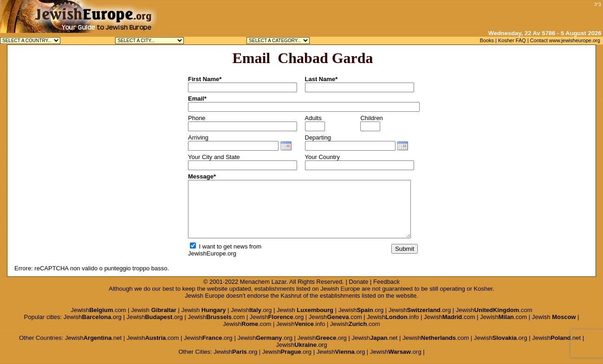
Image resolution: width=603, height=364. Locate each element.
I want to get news (219, 246)
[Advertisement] (483, 14)
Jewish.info (393, 317)
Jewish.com (98, 310)
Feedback (386, 282)
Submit (405, 249)
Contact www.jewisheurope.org (565, 40)
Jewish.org (251, 310)
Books (487, 40)
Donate (358, 282)
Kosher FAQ (512, 40)
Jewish (154, 310)
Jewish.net (93, 338)
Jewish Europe (340, 289)
